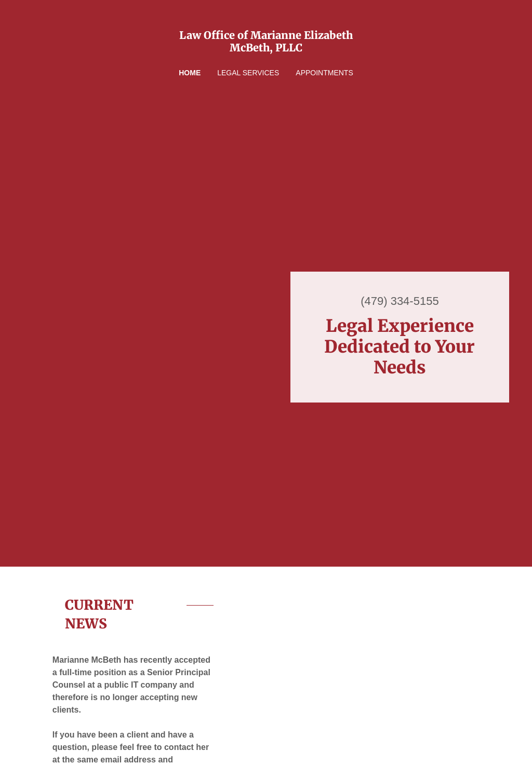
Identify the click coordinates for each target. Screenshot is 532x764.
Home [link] (190, 73)
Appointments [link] (324, 73)
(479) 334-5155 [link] (400, 301)
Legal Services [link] (248, 73)
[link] (266, 49)
